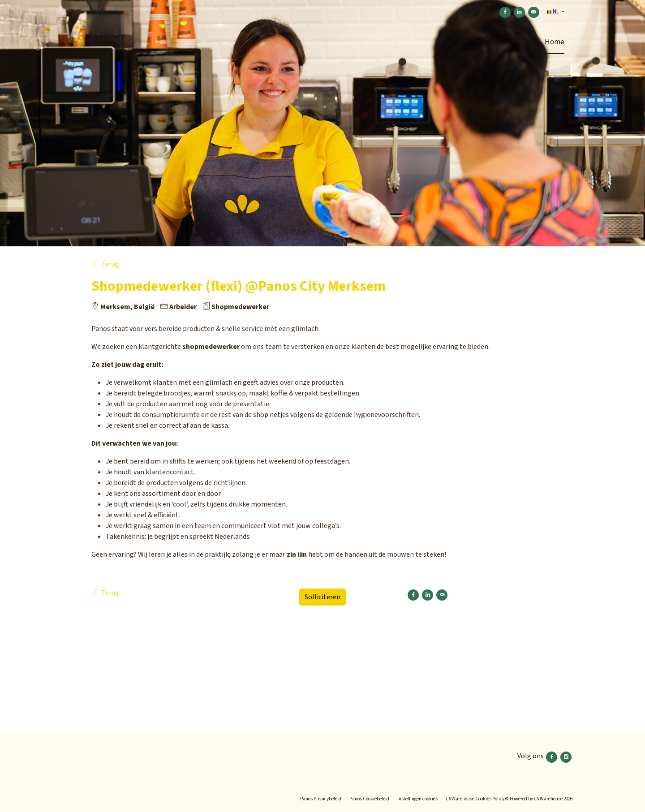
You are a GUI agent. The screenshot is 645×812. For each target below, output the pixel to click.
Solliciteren (322, 597)
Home (555, 42)
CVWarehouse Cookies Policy (475, 799)
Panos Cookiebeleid (369, 799)
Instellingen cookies (417, 799)
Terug (105, 264)
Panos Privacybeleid (321, 799)
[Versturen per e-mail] (534, 12)
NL (554, 12)
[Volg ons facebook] (552, 756)
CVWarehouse (548, 799)
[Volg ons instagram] (566, 756)
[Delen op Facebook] (505, 12)
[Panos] (131, 757)
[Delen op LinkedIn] (519, 12)
